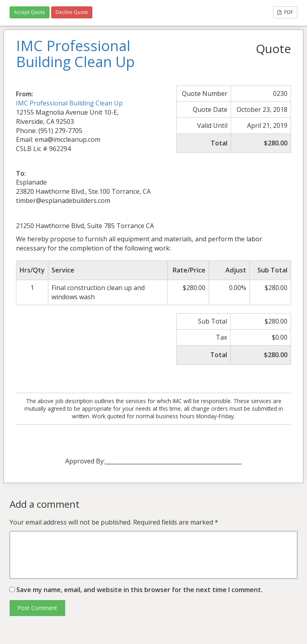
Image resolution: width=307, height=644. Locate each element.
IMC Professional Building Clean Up (69, 103)
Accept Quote (30, 12)
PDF (285, 12)
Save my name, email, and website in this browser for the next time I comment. (140, 590)
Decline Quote (72, 12)
